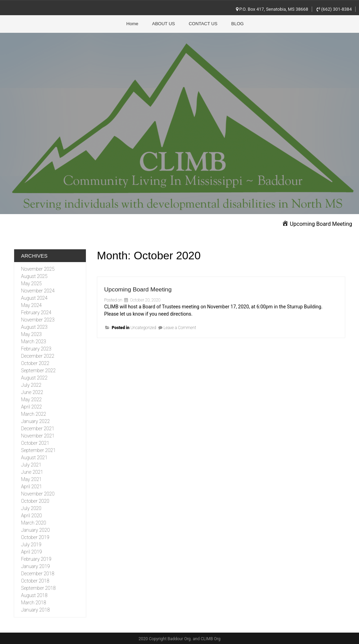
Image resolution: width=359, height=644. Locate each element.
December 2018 (38, 573)
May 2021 (31, 479)
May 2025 (31, 283)
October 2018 (35, 580)
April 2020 (31, 515)
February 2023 (36, 348)
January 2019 (35, 566)
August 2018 (34, 595)
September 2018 (38, 587)
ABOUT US (163, 24)
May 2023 (31, 334)
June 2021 (32, 471)
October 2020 (35, 500)
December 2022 (38, 355)
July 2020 (31, 508)
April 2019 (31, 551)
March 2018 (34, 602)
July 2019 (31, 544)
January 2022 (35, 421)
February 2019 (36, 558)
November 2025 (38, 268)
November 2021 (38, 435)
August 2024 (34, 297)
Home (132, 24)
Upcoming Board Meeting (151, 288)
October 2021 (35, 442)
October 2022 (35, 363)
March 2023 (34, 341)
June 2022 (32, 392)
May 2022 (31, 399)
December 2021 (38, 428)
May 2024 (31, 305)
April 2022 (31, 406)
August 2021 (34, 457)
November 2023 (38, 319)
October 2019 (35, 537)
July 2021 (31, 464)
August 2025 (34, 276)
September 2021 (38, 450)
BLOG (238, 24)
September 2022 (38, 370)
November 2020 (38, 493)
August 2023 (34, 326)
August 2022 (34, 377)
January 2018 (35, 609)
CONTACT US (203, 24)
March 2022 (34, 413)
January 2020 (35, 529)
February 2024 (36, 312)
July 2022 (31, 384)
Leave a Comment (180, 327)
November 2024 (38, 290)
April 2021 (31, 486)
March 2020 (34, 522)
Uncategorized (143, 327)
